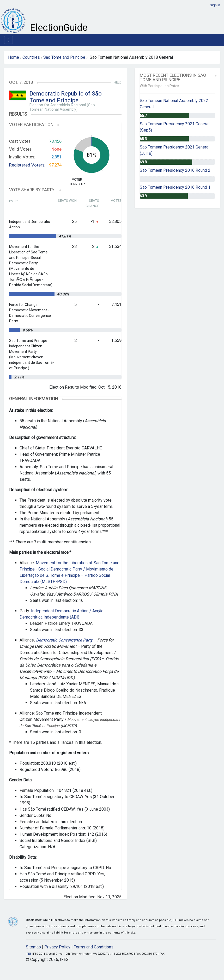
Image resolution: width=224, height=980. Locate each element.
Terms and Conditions (94, 947)
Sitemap (33, 947)
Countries (31, 57)
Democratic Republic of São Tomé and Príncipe (66, 97)
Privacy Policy (57, 947)
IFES (29, 954)
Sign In (215, 5)
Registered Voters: (27, 165)
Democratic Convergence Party (65, 640)
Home (14, 57)
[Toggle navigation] (8, 40)
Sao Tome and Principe (64, 57)
